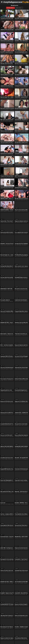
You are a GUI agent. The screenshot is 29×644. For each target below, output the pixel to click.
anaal (19, 369)
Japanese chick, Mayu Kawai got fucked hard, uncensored (7, 86)
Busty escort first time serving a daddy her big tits (7, 401)
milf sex (11, 527)
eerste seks (14, 245)
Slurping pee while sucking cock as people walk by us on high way (22, 187)
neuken (11, 76)
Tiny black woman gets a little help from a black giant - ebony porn (7, 18)
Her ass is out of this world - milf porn (7, 435)
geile (2, 155)
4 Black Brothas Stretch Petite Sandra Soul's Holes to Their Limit (22, 368)
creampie (25, 222)
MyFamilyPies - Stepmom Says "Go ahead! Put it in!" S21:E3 (7, 334)
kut (12, 380)
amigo (2, 380)
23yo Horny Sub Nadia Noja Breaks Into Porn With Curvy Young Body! (7, 368)
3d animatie (5, 256)
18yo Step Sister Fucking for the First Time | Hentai (7, 616)
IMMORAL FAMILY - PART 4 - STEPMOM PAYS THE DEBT (7, 199)
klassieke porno (10, 572)
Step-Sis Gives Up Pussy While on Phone (22, 210)
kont (16, 391)
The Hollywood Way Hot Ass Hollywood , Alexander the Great (22, 638)
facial (2, 369)
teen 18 (19, 267)
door (16, 256)
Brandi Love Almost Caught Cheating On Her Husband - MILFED (22, 604)
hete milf (2, 527)
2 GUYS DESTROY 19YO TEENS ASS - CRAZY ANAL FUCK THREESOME (22, 29)
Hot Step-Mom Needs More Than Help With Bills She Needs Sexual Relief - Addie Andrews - (7, 266)
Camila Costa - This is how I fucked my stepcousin (7, 221)
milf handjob (9, 346)
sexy (16, 448)
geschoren (11, 335)
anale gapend (3, 313)
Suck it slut (3, 503)
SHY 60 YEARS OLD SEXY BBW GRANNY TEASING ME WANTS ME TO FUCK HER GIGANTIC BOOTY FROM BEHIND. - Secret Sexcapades (22, 582)
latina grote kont (22, 515)
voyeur (13, 267)
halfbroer (17, 19)
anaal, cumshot (4, 279)
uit (1, 436)
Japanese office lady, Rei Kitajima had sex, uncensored (7, 29)
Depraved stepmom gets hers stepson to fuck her (22, 345)
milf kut (9, 380)
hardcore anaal (12, 53)
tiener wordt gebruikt (21, 560)
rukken (2, 639)
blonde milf (3, 267)
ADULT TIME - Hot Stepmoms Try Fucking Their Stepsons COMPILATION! (7, 548)
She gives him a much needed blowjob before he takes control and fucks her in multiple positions (22, 424)
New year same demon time (7, 63)
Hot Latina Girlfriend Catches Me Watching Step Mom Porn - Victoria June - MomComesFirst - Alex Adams (22, 75)
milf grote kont (11, 256)
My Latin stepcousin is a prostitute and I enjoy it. (22, 199)
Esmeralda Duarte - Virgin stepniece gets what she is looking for (7, 537)
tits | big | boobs (11, 403)
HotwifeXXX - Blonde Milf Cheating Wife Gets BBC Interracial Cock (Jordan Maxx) (22, 593)
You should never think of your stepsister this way (7, 187)
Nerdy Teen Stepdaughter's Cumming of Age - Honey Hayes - (7, 480)
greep (7, 369)
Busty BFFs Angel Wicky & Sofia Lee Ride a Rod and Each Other (7, 52)
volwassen (11, 606)
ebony (10, 19)
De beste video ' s (10, 8)
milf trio (8, 583)
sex (27, 245)
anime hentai (13, 617)
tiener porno (10, 290)
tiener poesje (22, 19)
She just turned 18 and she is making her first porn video (22, 525)
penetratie (19, 324)
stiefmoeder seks (13, 301)
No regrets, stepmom (5, 300)
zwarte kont (5, 65)
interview (9, 425)
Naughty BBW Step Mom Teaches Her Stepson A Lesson (7, 469)
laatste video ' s (19, 8)
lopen (21, 189)
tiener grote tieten (11, 211)
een (16, 65)
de (15, 245)
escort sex (3, 403)
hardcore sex (24, 31)
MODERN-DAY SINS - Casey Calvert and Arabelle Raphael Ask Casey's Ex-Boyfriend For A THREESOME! (7, 323)
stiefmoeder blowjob (5, 76)
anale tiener (7, 143)
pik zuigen (17, 189)
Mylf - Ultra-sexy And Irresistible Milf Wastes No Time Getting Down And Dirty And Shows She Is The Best (7, 120)
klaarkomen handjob (19, 358)
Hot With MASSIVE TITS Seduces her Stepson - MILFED (7, 604)
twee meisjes (5, 459)
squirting (2, 143)
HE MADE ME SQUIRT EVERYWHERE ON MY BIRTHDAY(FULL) (22, 446)
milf (19, 166)
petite (4, 369)
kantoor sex (3, 31)
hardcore (27, 132)
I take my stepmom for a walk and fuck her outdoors (7, 75)
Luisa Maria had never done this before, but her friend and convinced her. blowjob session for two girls (7, 458)
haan (16, 267)
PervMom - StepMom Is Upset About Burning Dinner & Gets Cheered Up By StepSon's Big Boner (22, 627)
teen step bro (25, 436)
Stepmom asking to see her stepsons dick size (22, 221)
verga (18, 290)
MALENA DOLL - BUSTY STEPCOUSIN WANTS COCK (22, 537)
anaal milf (24, 335)
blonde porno (24, 267)
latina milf (17, 76)
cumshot (2, 166)
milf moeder (5, 132)
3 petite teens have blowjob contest (22, 300)
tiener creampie (4, 482)
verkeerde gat (18, 335)
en (1, 459)
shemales (24, 245)
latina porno (26, 87)
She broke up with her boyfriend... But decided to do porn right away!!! (7, 232)
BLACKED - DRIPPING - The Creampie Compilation (22, 503)
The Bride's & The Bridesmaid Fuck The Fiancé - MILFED (22, 469)
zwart (23, 425)
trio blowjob (3, 42)
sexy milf (2, 121)
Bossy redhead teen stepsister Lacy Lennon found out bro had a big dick (22, 435)
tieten (20, 538)
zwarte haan (18, 42)
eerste (16, 279)
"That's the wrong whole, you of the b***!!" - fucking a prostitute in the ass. (22, 334)
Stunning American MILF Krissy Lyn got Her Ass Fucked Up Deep (7, 413)
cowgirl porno (12, 369)
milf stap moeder (18, 155)
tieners (2, 189)
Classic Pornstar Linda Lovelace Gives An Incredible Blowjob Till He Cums (7, 570)
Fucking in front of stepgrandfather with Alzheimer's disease (22, 86)
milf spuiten (25, 448)
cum (1, 256)
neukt (20, 425)
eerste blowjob (11, 177)
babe (4, 448)
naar (6, 177)
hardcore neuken (22, 121)
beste (5, 245)
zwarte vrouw (3, 19)
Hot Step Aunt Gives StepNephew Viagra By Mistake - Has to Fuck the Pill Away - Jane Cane (22, 244)
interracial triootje (10, 87)
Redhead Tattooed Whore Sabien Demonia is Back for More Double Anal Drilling (22, 379)
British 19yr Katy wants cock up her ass (22, 616)
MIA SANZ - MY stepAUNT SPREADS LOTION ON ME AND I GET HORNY (22, 458)
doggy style (3, 53)
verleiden (17, 313)
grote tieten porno (11, 470)
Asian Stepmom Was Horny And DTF (7, 525)
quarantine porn (7, 189)
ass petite (10, 65)
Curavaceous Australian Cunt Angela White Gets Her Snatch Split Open (22, 165)
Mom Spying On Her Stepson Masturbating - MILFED (7, 627)
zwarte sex (27, 425)
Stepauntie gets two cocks (6, 390)
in (21, 335)
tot (15, 617)
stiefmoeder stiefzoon (20, 132)
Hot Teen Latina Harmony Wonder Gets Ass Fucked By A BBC (7, 277)
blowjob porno (25, 155)
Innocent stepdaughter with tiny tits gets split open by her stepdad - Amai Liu (22, 52)
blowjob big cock (11, 98)
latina (22, 200)
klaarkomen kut (4, 493)
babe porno (14, 279)
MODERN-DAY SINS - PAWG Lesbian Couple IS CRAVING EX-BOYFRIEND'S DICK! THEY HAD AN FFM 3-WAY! (7, 582)
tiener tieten (6, 538)
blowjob (12, 143)
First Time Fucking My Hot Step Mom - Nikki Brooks (22, 153)
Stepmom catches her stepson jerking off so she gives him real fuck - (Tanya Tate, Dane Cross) (7, 638)
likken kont (17, 606)
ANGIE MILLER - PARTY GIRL (6, 289)
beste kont (9, 245)
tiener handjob (8, 166)
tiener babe (22, 572)
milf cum (12, 324)
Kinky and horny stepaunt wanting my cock (7, 153)
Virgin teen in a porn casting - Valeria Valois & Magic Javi (22, 480)
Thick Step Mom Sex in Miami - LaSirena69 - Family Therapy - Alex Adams (22, 514)
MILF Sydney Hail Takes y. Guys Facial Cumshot (7, 492)
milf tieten (26, 76)
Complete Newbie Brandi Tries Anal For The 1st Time (7, 424)
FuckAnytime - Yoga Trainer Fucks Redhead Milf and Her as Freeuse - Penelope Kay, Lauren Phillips (22, 559)
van (16, 87)
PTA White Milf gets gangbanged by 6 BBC (22, 255)
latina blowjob (20, 222)
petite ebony (20, 448)
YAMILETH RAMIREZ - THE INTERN (7, 210)
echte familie (7, 639)
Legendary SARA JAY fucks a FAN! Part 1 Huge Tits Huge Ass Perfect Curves (7, 356)
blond (2, 335)
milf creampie (9, 448)
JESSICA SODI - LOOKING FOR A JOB (22, 413)
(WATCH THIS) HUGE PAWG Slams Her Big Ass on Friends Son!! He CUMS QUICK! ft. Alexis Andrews (7, 446)
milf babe (8, 549)
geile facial (23, 369)
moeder (8, 628)
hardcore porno (20, 87)
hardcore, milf (18, 110)
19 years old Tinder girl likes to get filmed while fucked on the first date (7, 176)
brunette (17, 98)
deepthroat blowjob (23, 98)
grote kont (21, 380)
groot (6, 403)
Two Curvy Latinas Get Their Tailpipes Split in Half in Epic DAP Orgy (7, 142)
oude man (3, 177)
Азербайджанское (7, 2)
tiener (2, 538)
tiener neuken (14, 166)
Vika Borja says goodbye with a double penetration (22, 323)
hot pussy (7, 527)
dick (16, 222)
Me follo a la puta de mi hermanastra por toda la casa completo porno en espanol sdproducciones (22, 63)
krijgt (8, 19)
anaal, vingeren (20, 617)
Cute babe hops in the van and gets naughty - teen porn (22, 570)
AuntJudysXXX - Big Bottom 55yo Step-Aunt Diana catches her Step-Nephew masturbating (22, 120)
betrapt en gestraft (19, 143)
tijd (1, 65)
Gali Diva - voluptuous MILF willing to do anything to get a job (7, 514)
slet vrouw (3, 504)
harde (25, 143)
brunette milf (11, 132)
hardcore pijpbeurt (9, 121)
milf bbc (26, 256)
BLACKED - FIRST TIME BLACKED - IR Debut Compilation (22, 41)
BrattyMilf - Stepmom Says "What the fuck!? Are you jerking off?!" (7, 593)
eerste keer (14, 482)
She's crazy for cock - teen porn (22, 266)
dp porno (17, 380)
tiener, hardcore (4, 200)
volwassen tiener (11, 200)
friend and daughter (5, 110)
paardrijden (25, 493)
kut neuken (10, 493)
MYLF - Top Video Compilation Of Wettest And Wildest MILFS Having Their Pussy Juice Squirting (7, 345)
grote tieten (6, 606)
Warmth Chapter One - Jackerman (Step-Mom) (7, 255)
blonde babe (3, 549)
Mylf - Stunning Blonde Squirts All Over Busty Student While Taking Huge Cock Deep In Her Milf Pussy (22, 176)
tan (5, 594)
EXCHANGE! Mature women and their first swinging (22, 277)
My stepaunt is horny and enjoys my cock (7, 559)
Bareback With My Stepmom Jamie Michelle (22, 108)
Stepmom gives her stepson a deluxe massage (7, 131)
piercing (5, 425)
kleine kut (19, 53)
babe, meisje (7, 324)
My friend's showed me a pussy (7, 108)
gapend (13, 313)
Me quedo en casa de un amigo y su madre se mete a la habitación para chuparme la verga (22, 289)
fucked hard (3, 87)
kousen (16, 121)
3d (1, 98)
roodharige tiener (18, 436)
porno (7, 53)
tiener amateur (26, 65)
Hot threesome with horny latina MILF (7, 41)
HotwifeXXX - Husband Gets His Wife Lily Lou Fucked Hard (22, 97)
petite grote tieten (19, 301)
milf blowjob (5, 98)
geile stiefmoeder (10, 42)
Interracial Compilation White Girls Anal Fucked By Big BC (7, 311)
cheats (2, 245)
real (27, 639)
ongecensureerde (10, 31)
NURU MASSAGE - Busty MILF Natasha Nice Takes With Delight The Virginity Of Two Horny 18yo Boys (7, 165)
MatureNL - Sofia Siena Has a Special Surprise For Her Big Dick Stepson (22, 492)
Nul (28, 267)
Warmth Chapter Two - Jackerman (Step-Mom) (7, 97)
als (15, 560)
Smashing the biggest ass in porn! (22, 390)
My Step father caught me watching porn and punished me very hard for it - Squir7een (22, 142)
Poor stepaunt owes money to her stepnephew (22, 232)
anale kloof (9, 313)
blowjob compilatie (25, 42)
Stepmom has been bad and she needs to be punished (22, 548)
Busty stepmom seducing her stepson (22, 131)
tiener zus (5, 617)
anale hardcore (18, 31)
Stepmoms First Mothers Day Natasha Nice (22, 401)
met (16, 53)
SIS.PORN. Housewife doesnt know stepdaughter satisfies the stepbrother (22, 18)
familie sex (12, 110)
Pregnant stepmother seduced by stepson (22, 311)
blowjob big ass (10, 358)
